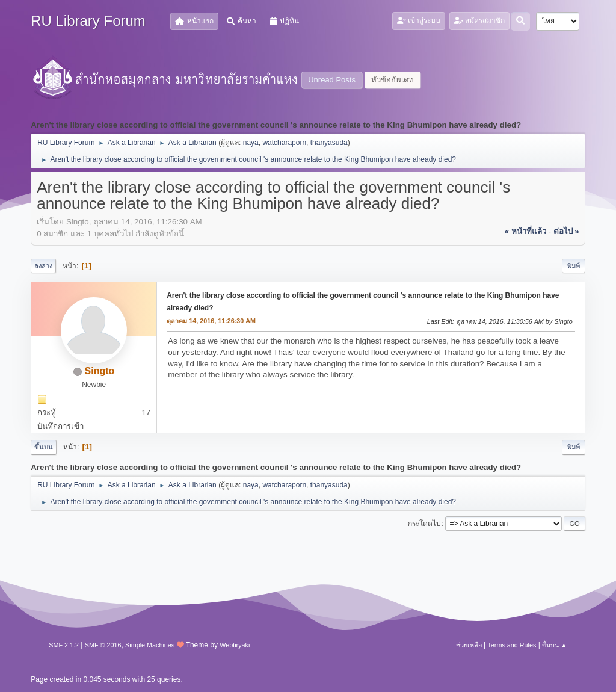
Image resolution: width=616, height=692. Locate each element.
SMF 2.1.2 (64, 645)
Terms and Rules (512, 645)
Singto (100, 371)
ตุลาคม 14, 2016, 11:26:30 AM (211, 321)
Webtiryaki (235, 645)
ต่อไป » (566, 231)
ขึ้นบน (44, 447)
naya (251, 143)
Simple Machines (150, 645)
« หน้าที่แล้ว (525, 231)
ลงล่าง (43, 266)
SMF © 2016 (103, 645)
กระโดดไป (424, 524)
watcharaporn (284, 143)
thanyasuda (329, 143)
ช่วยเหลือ (469, 645)
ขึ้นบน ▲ (555, 645)
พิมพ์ (574, 266)
